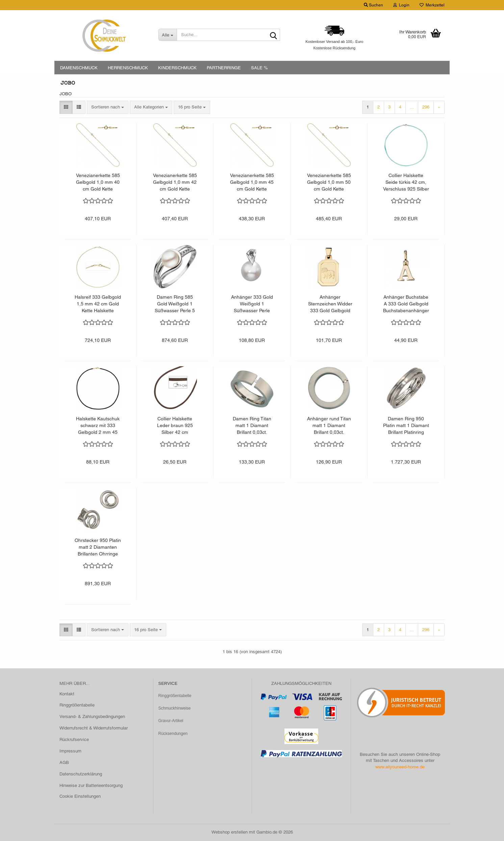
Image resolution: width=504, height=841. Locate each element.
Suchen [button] (373, 5)
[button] (66, 107)
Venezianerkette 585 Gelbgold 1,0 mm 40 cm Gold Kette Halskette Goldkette (98, 182)
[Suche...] (168, 35)
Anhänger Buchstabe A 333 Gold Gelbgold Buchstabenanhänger (406, 304)
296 (426, 107)
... (412, 107)
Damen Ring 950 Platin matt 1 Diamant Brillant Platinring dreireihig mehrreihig (406, 426)
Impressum (70, 751)
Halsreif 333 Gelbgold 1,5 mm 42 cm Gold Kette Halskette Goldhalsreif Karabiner (98, 304)
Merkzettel (432, 5)
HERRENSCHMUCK (128, 68)
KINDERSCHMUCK (177, 68)
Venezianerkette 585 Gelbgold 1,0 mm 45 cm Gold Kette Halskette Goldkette (252, 182)
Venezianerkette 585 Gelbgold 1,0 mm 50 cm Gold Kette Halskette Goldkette (329, 182)
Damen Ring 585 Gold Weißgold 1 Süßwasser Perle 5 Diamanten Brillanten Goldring (175, 304)
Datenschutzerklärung (81, 774)
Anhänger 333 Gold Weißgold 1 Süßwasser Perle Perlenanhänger (252, 304)
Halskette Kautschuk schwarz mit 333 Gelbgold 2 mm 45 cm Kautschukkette (98, 426)
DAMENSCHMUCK (79, 68)
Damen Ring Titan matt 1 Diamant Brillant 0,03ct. (252, 425)
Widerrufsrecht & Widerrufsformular (94, 728)
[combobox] (108, 107)
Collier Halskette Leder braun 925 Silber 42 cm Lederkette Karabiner (175, 426)
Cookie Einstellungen (80, 796)
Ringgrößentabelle (77, 705)
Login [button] (401, 5)
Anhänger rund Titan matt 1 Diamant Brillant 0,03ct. (329, 425)
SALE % (259, 68)
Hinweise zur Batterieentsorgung (91, 785)
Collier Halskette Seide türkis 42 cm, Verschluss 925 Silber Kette (406, 182)
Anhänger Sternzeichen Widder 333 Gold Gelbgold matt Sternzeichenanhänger (330, 304)
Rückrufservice (74, 739)
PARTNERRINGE (224, 68)
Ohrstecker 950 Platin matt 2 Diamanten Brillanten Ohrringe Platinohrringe (98, 547)
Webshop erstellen (230, 832)
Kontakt (67, 694)
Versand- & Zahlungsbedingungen (92, 716)
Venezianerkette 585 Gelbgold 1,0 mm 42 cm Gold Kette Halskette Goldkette (175, 182)
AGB (64, 762)
